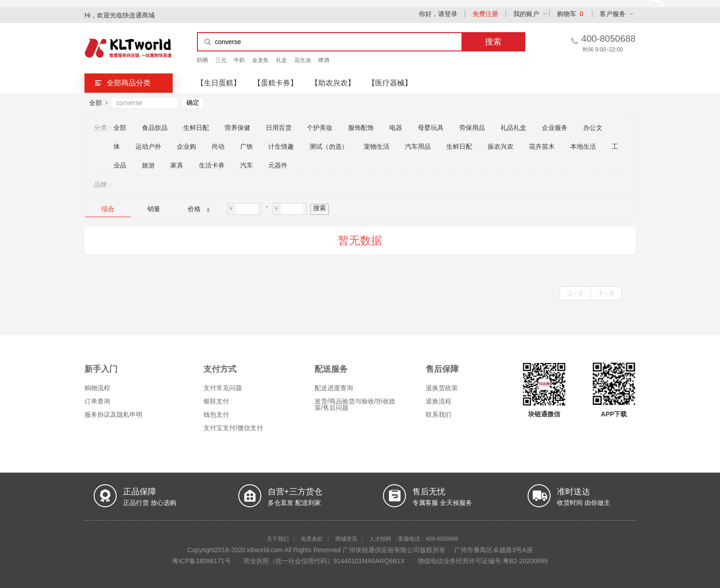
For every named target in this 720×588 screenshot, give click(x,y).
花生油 (303, 60)
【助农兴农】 (333, 83)
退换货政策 (442, 388)
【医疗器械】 (390, 83)
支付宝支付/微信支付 (233, 428)
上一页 (575, 293)
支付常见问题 (223, 388)
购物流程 (97, 388)
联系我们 (439, 414)
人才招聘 (380, 539)
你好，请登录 (438, 14)
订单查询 (97, 401)
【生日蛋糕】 (219, 83)
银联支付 (216, 401)
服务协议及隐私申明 (113, 414)
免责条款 (312, 539)
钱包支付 (216, 414)
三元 (221, 60)
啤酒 (324, 60)
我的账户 (526, 14)
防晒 (202, 60)
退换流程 (439, 401)
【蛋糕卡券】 (276, 83)
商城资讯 (346, 539)
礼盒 (281, 60)
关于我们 (278, 539)
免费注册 (485, 14)
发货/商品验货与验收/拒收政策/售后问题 (355, 404)
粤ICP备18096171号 (202, 561)
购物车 (570, 14)
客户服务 (613, 14)
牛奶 (239, 60)
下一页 (606, 293)
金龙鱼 (260, 60)
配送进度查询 (334, 388)
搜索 (320, 208)
